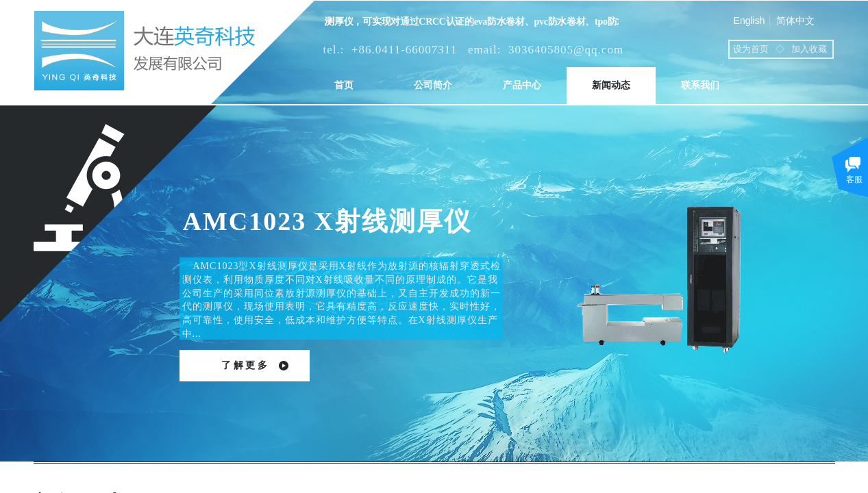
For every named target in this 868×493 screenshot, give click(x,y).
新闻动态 (611, 85)
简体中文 (795, 21)
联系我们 (700, 85)
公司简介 (433, 85)
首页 (344, 85)
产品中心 (522, 85)
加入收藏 (809, 49)
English (749, 21)
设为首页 (751, 49)
